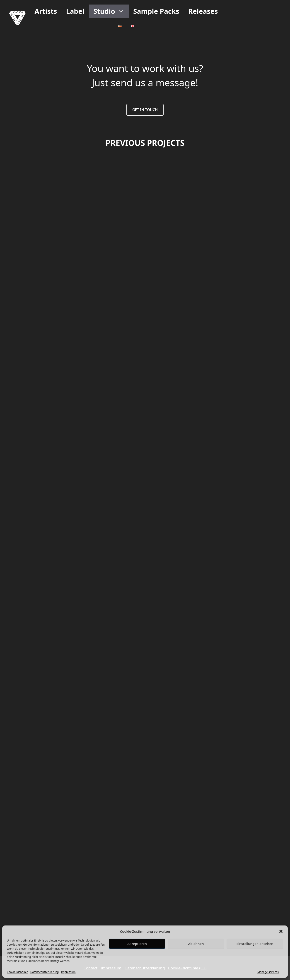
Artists (46, 11)
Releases (203, 11)
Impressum (68, 972)
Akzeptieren (137, 944)
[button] (281, 931)
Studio (111, 11)
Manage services (268, 972)
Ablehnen (196, 944)
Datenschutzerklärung (45, 972)
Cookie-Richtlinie (17, 972)
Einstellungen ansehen (255, 944)
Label (75, 11)
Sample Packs (156, 11)
